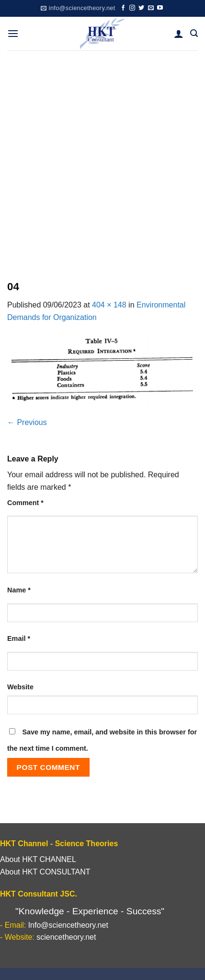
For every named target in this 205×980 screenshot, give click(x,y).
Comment (25, 503)
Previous (27, 422)
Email (19, 638)
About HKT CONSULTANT (45, 872)
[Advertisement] (102, 158)
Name (19, 590)
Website (20, 687)
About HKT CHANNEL (38, 859)
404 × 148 (109, 305)
